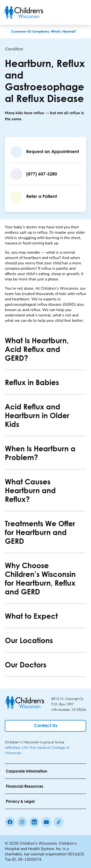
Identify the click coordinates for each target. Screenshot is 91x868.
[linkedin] (34, 822)
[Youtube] (46, 822)
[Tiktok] (58, 822)
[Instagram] (22, 822)
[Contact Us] (45, 726)
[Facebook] (10, 822)
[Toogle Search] (69, 12)
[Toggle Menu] (81, 12)
